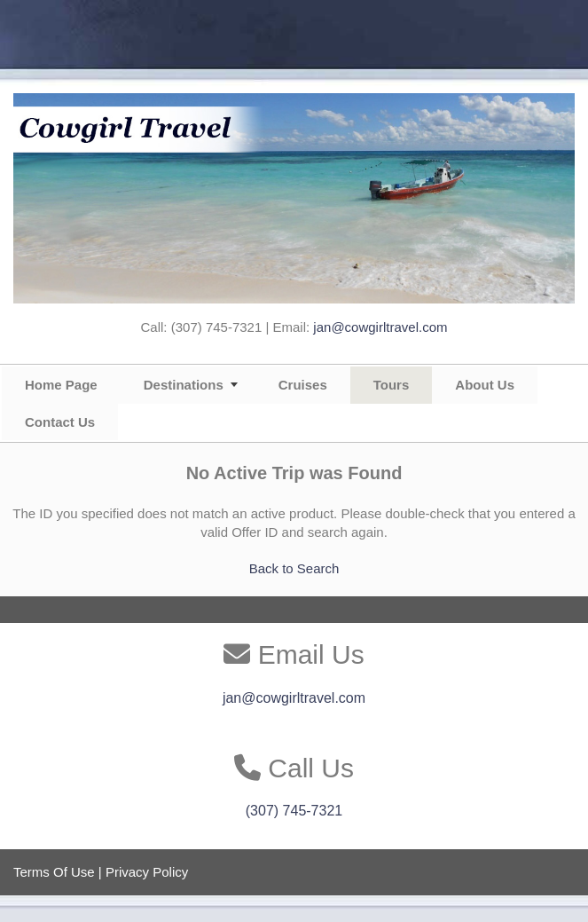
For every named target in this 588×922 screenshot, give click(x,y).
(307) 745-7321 (294, 811)
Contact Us (60, 422)
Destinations (184, 385)
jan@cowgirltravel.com (380, 327)
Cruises (303, 385)
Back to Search (294, 568)
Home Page (61, 385)
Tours (392, 385)
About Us (485, 385)
